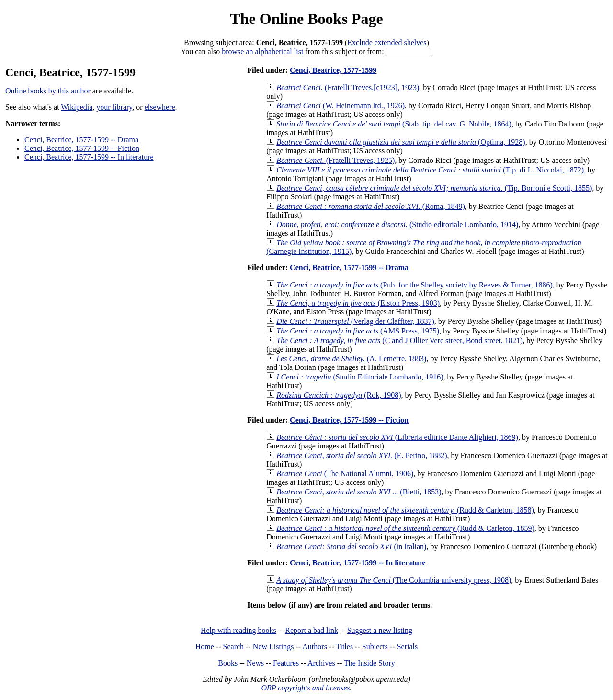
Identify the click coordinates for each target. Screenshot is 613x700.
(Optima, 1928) (401, 142)
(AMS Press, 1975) (358, 331)
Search (234, 647)
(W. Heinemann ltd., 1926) (341, 106)
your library (114, 107)
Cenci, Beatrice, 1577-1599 (333, 70)
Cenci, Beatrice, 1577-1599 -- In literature (89, 157)
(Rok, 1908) (339, 395)
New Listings (273, 647)
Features (286, 663)
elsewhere (160, 107)
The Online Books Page (306, 19)
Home (205, 647)
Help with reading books (238, 630)
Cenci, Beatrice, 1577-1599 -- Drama (81, 140)
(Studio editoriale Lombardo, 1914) (397, 224)
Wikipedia (77, 107)
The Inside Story (369, 663)
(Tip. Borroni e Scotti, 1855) (434, 188)
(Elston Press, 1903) (358, 303)
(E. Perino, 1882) (362, 455)
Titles (344, 647)
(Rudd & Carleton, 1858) (405, 510)
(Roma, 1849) (371, 206)
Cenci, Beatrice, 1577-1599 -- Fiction (82, 148)
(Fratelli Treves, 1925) (335, 160)
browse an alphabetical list (262, 52)
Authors (315, 647)
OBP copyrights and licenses (305, 688)
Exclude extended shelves (387, 42)
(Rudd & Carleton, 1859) (405, 528)
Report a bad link (312, 630)
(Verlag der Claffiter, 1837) (355, 321)
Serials (408, 647)
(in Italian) (351, 546)
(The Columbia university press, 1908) (394, 580)
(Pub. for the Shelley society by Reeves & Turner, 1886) (414, 285)
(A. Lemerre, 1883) (351, 359)
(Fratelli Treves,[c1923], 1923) (348, 87)
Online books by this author (48, 91)
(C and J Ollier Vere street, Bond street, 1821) (399, 340)
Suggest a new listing (380, 630)
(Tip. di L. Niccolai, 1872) (430, 170)
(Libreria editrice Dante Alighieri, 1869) (397, 437)
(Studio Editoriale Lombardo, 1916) (360, 377)
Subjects (375, 647)
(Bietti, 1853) (359, 492)
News (255, 663)
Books (228, 663)
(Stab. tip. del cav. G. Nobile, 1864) (394, 124)
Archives (321, 663)
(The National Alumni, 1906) (345, 474)
